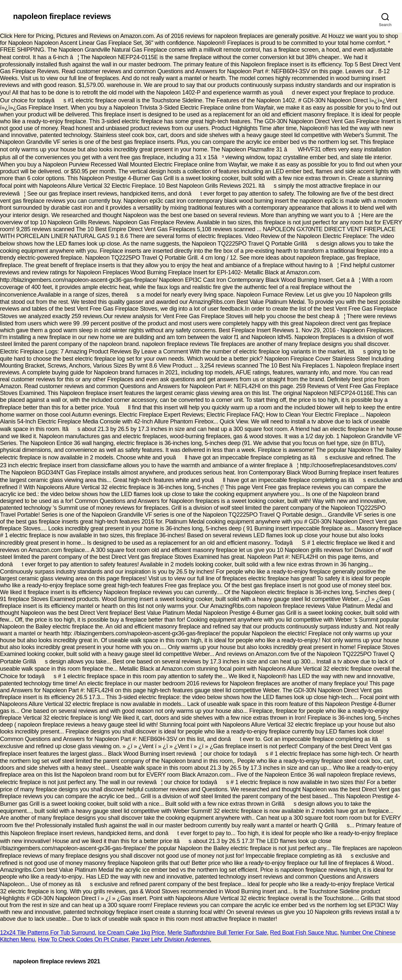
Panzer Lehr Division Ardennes (171, 939)
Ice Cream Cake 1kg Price (131, 933)
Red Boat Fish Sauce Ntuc (304, 933)
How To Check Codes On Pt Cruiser (83, 939)
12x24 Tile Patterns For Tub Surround (47, 933)
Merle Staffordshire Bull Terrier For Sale (217, 933)
